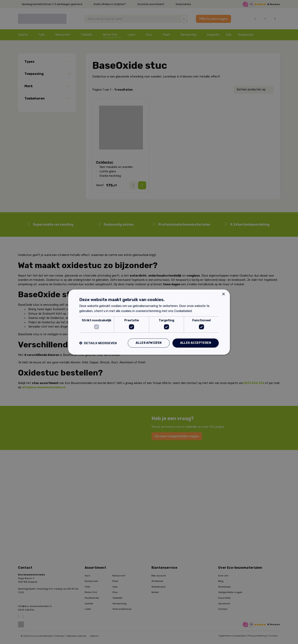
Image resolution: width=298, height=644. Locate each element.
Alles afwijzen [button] (149, 343)
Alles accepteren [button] (196, 343)
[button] (98, 343)
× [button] (223, 294)
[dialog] (149, 322)
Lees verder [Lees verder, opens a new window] (201, 311)
